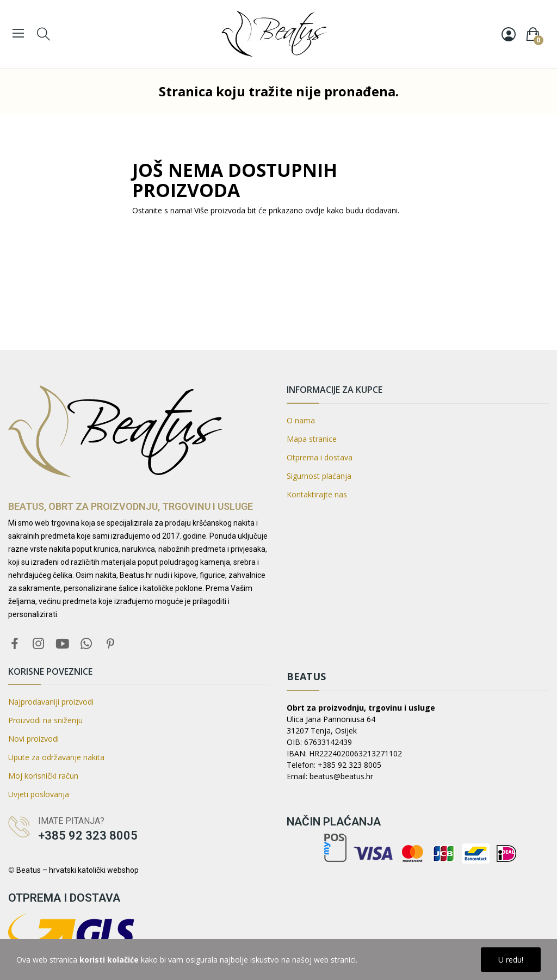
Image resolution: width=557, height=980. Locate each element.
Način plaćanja (334, 822)
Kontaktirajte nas (317, 494)
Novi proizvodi (33, 739)
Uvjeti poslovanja (39, 794)
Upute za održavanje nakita (56, 757)
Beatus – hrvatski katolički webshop (78, 870)
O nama (301, 420)
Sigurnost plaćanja (319, 476)
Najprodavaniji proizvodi (51, 702)
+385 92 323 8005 (88, 836)
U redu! (511, 960)
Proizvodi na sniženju (45, 720)
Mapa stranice (312, 439)
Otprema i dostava (320, 457)
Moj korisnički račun (43, 776)
